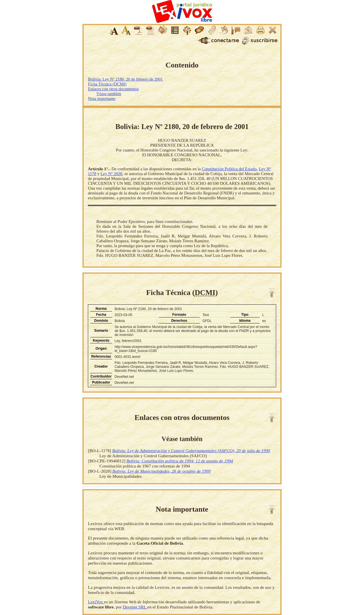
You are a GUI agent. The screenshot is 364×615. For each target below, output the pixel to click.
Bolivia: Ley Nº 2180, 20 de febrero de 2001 (125, 79)
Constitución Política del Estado (229, 169)
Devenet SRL (135, 607)
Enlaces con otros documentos (113, 89)
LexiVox (96, 602)
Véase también (109, 94)
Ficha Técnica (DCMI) (107, 84)
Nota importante (102, 99)
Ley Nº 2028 (111, 174)
